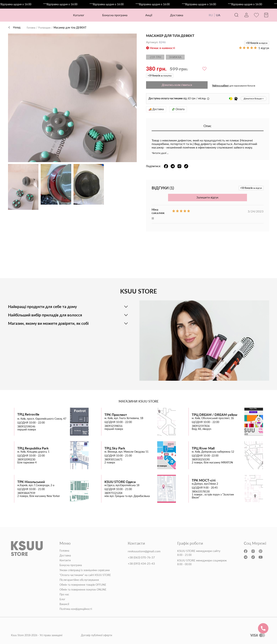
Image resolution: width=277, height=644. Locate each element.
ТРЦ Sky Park (115, 448)
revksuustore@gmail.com (144, 551)
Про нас (64, 594)
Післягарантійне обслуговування (79, 580)
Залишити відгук (208, 197)
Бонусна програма (113, 15)
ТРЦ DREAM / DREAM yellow (215, 415)
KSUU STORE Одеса (120, 482)
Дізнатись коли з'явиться (177, 85)
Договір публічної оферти (97, 635)
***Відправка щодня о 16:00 (21, 4)
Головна (32, 28)
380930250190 (201, 460)
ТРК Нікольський (31, 482)
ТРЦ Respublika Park (33, 448)
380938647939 (26, 493)
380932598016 (113, 426)
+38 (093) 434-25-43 (141, 563)
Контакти (65, 560)
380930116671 (113, 460)
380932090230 (26, 460)
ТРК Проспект (116, 415)
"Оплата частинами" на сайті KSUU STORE (85, 575)
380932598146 (26, 427)
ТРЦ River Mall (203, 448)
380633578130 (201, 492)
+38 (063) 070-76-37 (141, 557)
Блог (62, 599)
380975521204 (113, 493)
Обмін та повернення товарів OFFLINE (83, 585)
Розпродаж (46, 28)
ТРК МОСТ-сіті (204, 480)
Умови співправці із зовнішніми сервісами (85, 570)
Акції (147, 15)
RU (208, 15)
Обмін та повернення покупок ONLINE (83, 590)
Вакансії (64, 604)
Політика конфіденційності (76, 609)
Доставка (175, 15)
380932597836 (201, 426)
